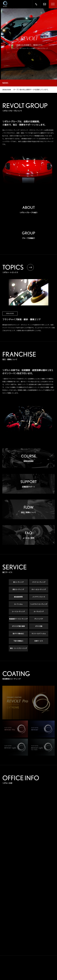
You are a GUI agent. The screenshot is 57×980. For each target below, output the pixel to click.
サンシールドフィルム (39, 634)
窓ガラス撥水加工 (18, 634)
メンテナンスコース (39, 597)
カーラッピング (39, 612)
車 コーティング (18, 582)
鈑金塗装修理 (18, 597)
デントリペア (39, 619)
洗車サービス (39, 641)
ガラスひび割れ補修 (18, 627)
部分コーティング (18, 590)
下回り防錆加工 (18, 641)
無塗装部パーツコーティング (18, 619)
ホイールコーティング (39, 590)
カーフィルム (18, 605)
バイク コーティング (39, 582)
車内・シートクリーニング (18, 649)
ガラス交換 (39, 627)
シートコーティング (18, 612)
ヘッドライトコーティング (39, 605)
